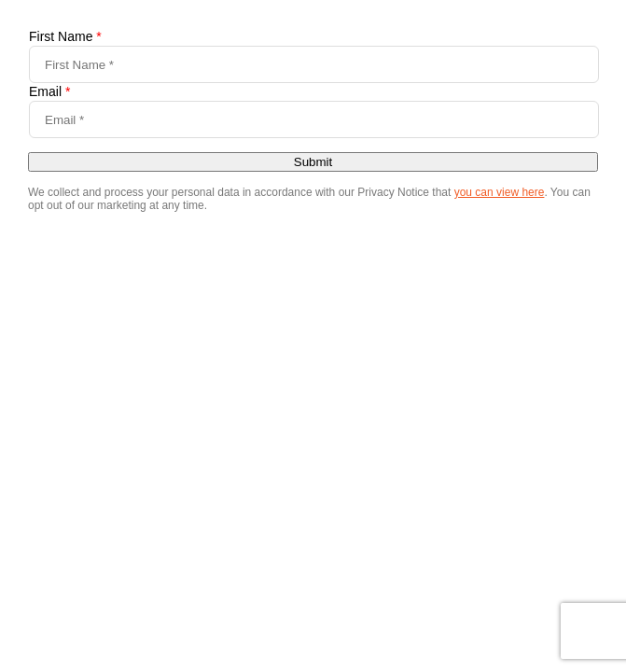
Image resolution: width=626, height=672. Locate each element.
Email (49, 91)
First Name (65, 36)
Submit (313, 162)
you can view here (500, 192)
